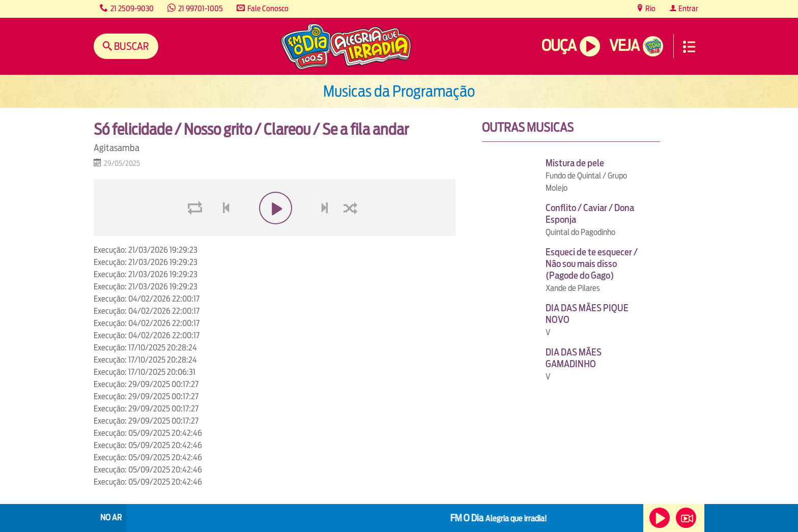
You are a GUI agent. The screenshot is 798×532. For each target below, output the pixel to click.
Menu (689, 47)
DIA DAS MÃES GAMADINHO (574, 358)
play (275, 232)
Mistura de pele (575, 163)
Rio (650, 8)
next (326, 232)
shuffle (352, 232)
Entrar (688, 8)
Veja (624, 46)
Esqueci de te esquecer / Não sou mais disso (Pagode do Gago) (592, 264)
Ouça (559, 46)
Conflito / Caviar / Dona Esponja (590, 214)
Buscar (131, 46)
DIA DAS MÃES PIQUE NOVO (587, 314)
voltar (223, 232)
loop (196, 232)
